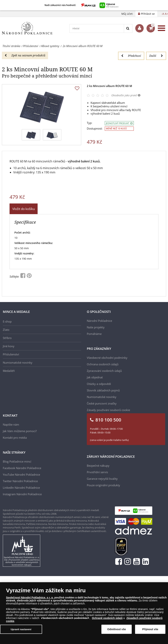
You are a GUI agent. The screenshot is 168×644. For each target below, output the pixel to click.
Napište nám (11, 424)
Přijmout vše (150, 629)
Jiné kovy (9, 346)
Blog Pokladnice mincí (17, 461)
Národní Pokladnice (99, 321)
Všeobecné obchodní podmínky (107, 358)
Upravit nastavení (21, 629)
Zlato (6, 330)
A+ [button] (166, 14)
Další (156, 56)
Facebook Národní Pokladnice (22, 468)
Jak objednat (95, 377)
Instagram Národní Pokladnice (22, 494)
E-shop (7, 321)
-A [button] (163, 14)
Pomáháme (94, 334)
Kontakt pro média (15, 438)
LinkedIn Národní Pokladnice (21, 488)
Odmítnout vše (117, 629)
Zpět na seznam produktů (25, 55)
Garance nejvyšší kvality (102, 479)
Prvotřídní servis (97, 472)
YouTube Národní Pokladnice (21, 475)
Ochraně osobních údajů (107, 618)
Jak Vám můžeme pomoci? (20, 431)
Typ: (90, 123)
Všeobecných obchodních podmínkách (65, 618)
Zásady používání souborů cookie (108, 410)
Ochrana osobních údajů (103, 364)
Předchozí (131, 56)
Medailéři (9, 371)
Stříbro (7, 338)
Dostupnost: (95, 129)
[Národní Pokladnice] (27, 28)
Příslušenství (11, 354)
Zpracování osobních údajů (104, 371)
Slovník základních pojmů (103, 390)
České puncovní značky (102, 403)
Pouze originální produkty (103, 485)
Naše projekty (96, 327)
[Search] (128, 28)
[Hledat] (97, 28)
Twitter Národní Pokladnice (20, 481)
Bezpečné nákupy (98, 466)
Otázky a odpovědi (99, 384)
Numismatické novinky (18, 363)
